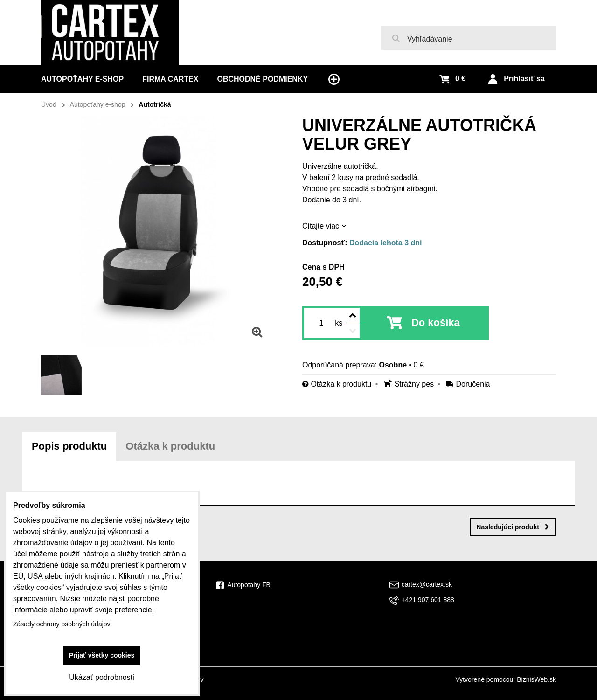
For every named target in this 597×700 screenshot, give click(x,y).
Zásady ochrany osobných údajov (62, 624)
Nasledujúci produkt (513, 527)
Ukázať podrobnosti (101, 677)
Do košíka (436, 322)
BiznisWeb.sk (536, 679)
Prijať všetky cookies (102, 655)
